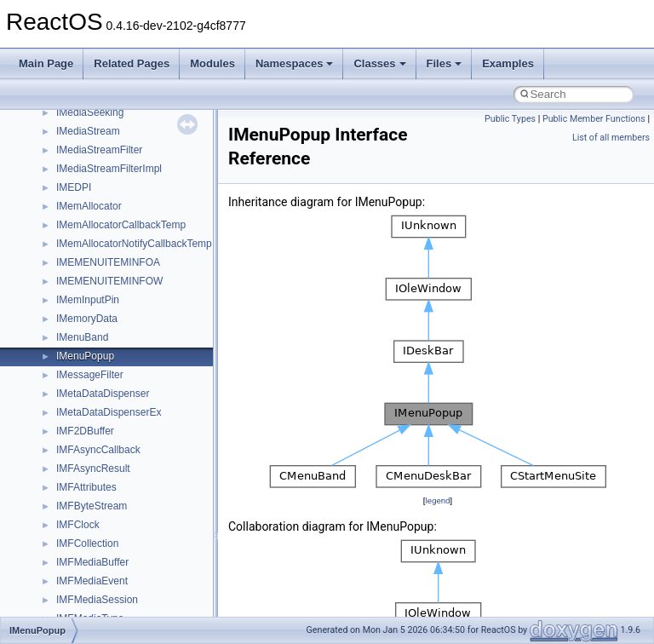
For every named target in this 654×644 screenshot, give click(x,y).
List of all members (611, 138)
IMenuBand (82, 337)
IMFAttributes (86, 487)
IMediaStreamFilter (99, 150)
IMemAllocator (89, 206)
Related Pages (132, 63)
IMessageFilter (90, 375)
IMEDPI (74, 187)
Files (445, 63)
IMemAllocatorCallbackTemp (121, 225)
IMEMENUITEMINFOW (109, 281)
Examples (508, 63)
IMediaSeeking (90, 112)
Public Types (510, 119)
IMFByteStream (92, 506)
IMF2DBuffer (85, 431)
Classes (379, 63)
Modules (212, 63)
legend (437, 500)
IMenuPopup (85, 356)
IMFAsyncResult (93, 469)
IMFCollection (87, 543)
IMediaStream (88, 131)
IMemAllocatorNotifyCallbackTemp (134, 244)
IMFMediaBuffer (92, 562)
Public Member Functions (594, 119)
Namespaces (295, 63)
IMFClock (78, 525)
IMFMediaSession (97, 600)
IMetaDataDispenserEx (109, 412)
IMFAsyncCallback (98, 450)
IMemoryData (87, 319)
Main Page (46, 63)
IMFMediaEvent (92, 581)
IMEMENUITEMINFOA (108, 262)
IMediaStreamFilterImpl (109, 169)
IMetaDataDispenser (103, 394)
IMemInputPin (88, 300)
